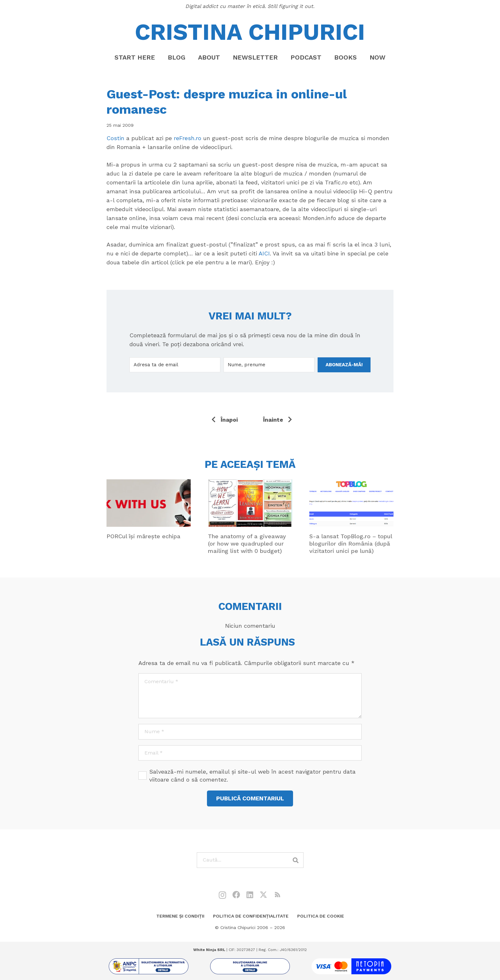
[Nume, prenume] (269, 365)
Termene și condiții (180, 916)
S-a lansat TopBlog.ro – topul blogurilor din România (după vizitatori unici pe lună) (351, 543)
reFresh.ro (187, 138)
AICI (264, 253)
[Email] (250, 753)
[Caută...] (250, 860)
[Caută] (296, 860)
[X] (263, 895)
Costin (115, 138)
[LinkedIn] (250, 895)
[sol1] (149, 966)
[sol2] (250, 966)
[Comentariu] (250, 696)
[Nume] (250, 732)
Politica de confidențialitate (251, 916)
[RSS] (277, 895)
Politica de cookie (321, 916)
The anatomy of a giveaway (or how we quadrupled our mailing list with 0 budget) (247, 543)
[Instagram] (222, 895)
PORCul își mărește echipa (143, 536)
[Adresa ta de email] (175, 365)
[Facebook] (236, 895)
